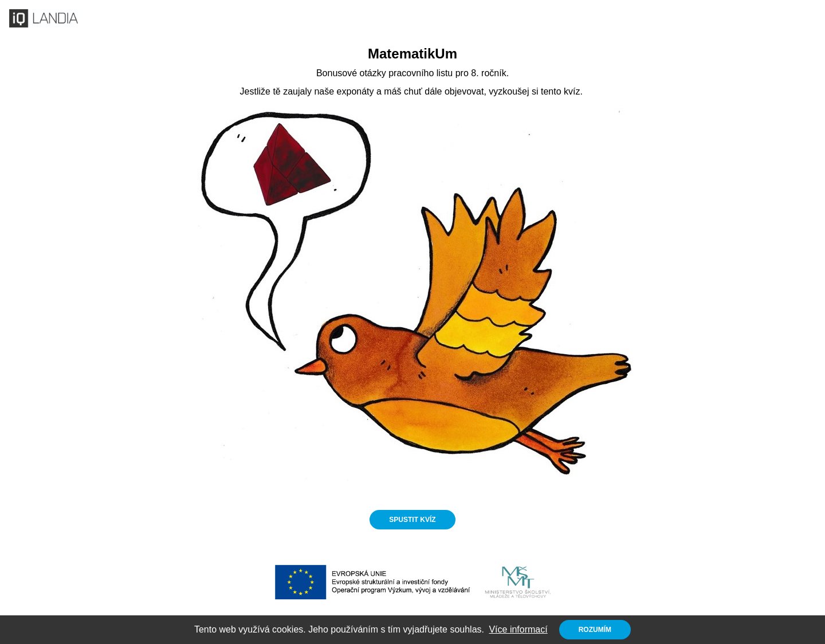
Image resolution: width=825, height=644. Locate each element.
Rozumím (595, 630)
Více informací (518, 629)
